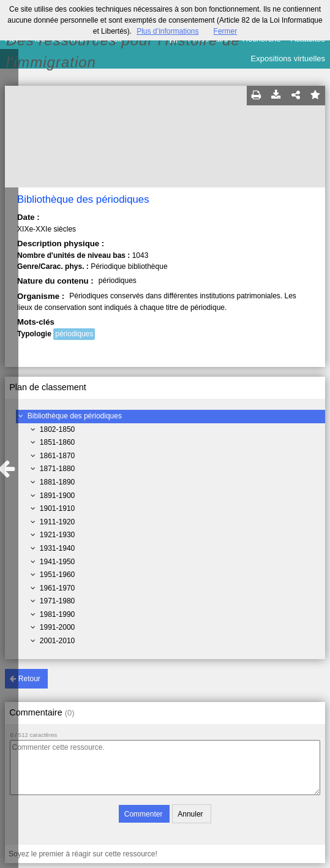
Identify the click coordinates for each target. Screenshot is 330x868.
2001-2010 (57, 641)
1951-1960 (57, 575)
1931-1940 (57, 548)
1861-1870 (57, 456)
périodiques (74, 334)
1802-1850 (57, 429)
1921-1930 (57, 535)
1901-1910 (57, 508)
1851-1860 (57, 442)
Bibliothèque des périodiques (75, 416)
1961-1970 (57, 588)
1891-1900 (57, 496)
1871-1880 (57, 469)
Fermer (226, 31)
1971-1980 (57, 601)
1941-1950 (57, 562)
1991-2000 (57, 627)
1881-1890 (57, 482)
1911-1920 (57, 522)
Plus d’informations (167, 31)
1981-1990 (57, 614)
